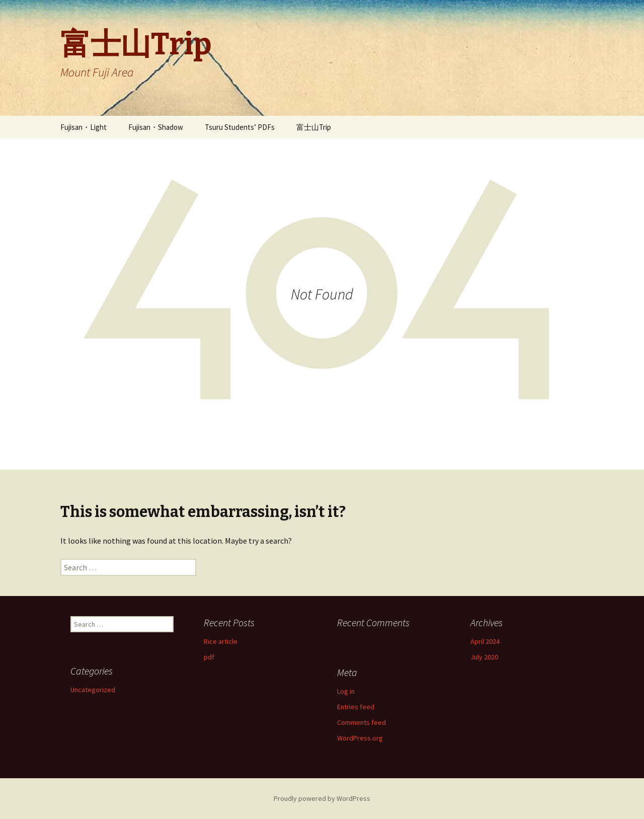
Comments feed (361, 722)
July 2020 (484, 657)
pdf (209, 657)
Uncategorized (93, 690)
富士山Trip (314, 127)
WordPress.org (360, 738)
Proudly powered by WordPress (322, 798)
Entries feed (356, 707)
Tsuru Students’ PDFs (240, 127)
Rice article (221, 641)
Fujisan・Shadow (156, 127)
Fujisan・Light (84, 127)
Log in (346, 691)
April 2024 (485, 641)
